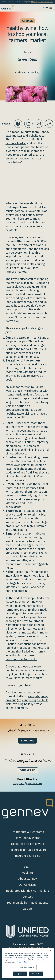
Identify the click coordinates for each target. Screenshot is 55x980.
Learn (28, 867)
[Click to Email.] (39, 124)
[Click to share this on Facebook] (18, 124)
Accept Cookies (36, 974)
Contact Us (27, 770)
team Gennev (41, 132)
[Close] (51, 951)
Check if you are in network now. (42, 2)
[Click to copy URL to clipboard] (49, 124)
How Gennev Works (27, 838)
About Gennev (28, 878)
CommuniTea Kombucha (21, 659)
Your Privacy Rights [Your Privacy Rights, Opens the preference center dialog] (27, 968)
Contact (28, 897)
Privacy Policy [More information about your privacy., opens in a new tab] (22, 962)
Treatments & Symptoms (28, 832)
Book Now (28, 741)
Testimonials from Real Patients (27, 902)
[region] (28, 963)
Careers (27, 908)
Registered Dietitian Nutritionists (27, 891)
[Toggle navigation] (48, 8)
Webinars (27, 873)
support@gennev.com (27, 783)
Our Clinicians (28, 885)
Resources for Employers (28, 844)
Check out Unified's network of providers (27, 947)
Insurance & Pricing (28, 856)
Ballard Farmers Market (26, 141)
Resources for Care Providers (28, 850)
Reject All (20, 974)
